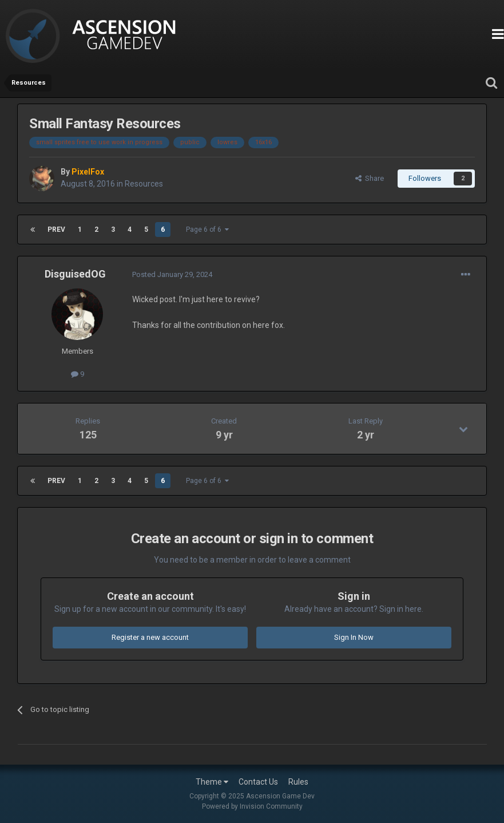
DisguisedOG (75, 274)
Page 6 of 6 (207, 230)
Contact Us (258, 782)
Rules (298, 782)
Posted (172, 274)
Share (370, 178)
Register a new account (150, 637)
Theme (212, 782)
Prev (56, 230)
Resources (144, 184)
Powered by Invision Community (252, 806)
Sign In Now (354, 637)
